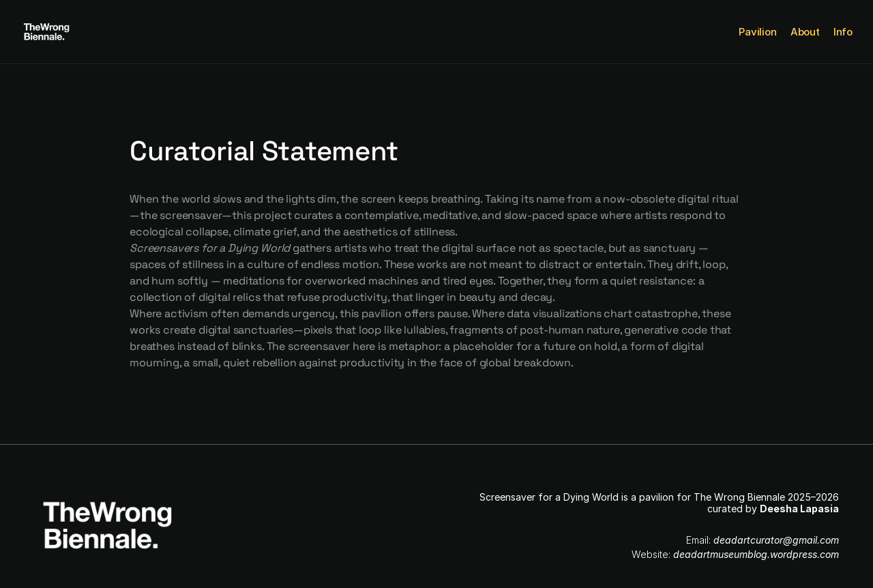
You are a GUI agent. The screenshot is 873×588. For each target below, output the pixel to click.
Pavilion (758, 32)
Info (843, 32)
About (805, 32)
